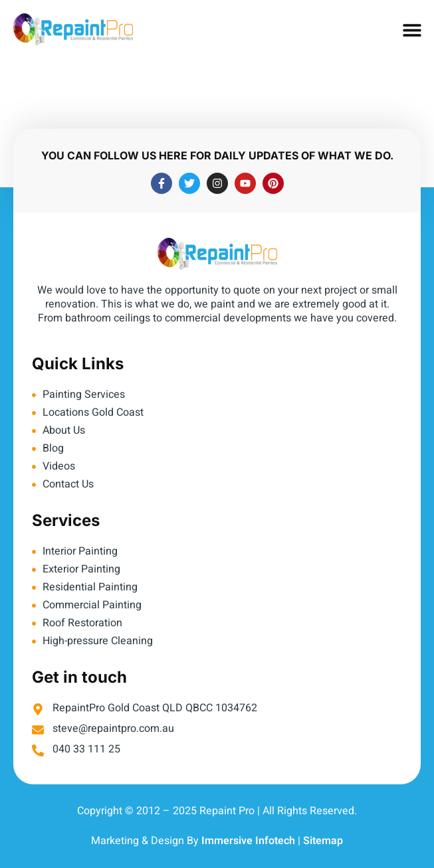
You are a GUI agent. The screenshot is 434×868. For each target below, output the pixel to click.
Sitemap (323, 841)
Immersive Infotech (248, 841)
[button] (412, 30)
